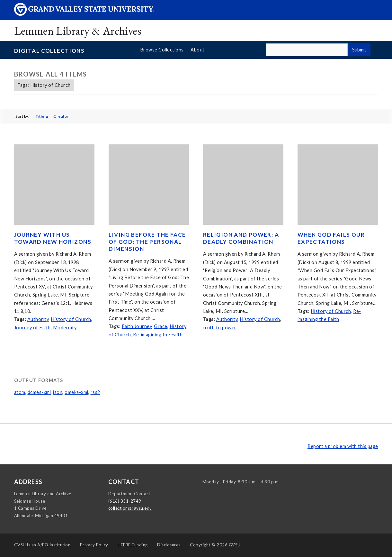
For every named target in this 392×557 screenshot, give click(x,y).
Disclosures (169, 545)
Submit (359, 50)
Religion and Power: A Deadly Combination (241, 238)
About (198, 50)
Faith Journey (137, 326)
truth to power (220, 328)
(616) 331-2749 (125, 501)
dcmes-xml (39, 392)
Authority (38, 319)
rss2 (95, 392)
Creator (61, 116)
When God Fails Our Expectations (331, 238)
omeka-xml (76, 392)
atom (20, 392)
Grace (161, 326)
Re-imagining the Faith (158, 335)
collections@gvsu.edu (130, 508)
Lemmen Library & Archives (78, 31)
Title (40, 116)
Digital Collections (49, 51)
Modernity (65, 328)
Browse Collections (162, 50)
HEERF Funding (133, 545)
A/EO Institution (42, 545)
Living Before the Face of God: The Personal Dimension (147, 242)
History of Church (71, 319)
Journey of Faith (32, 328)
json (58, 392)
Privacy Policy (94, 545)
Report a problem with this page (343, 446)
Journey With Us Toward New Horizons (53, 238)
